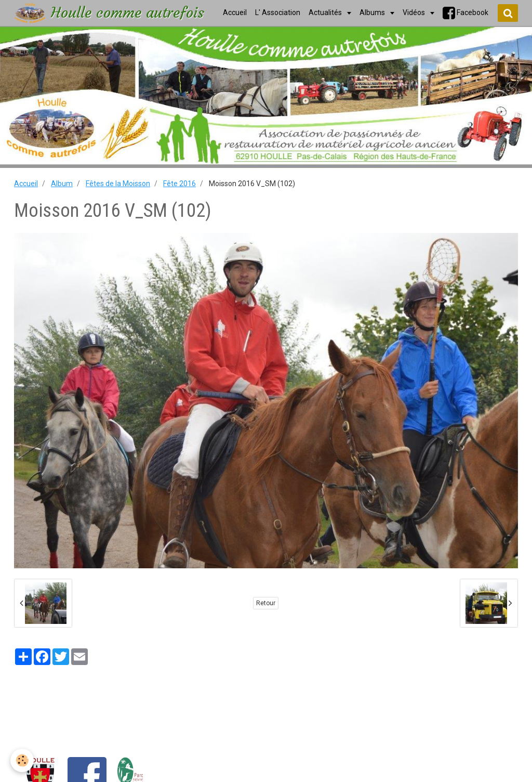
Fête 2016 (179, 184)
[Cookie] (22, 760)
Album (62, 184)
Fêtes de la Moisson (118, 184)
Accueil (26, 184)
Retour (266, 603)
